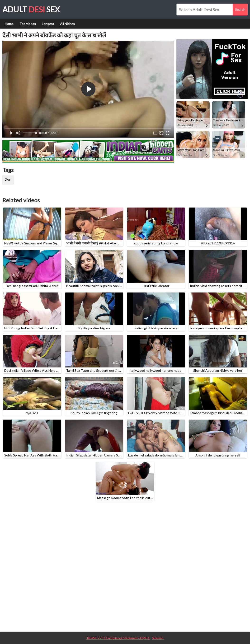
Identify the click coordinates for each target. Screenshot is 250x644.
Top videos (28, 24)
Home (9, 24)
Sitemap (158, 638)
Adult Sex (31, 9)
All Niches (67, 24)
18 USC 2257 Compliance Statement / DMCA (118, 638)
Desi (8, 179)
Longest (48, 24)
